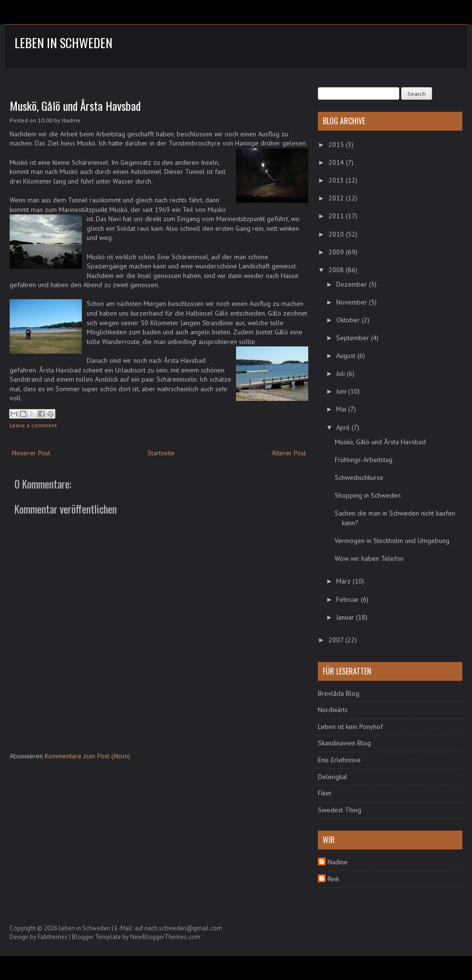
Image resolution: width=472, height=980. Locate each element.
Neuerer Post (31, 453)
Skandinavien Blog (344, 743)
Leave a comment (33, 425)
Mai (342, 409)
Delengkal (333, 777)
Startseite (161, 453)
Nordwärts (333, 710)
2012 (337, 198)
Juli (341, 373)
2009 (337, 252)
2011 (337, 216)
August (347, 356)
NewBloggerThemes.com (165, 937)
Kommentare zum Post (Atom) (87, 756)
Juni (342, 391)
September (354, 338)
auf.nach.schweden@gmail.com (178, 928)
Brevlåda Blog (339, 693)
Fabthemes (52, 937)
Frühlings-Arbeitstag (364, 460)
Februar (348, 599)
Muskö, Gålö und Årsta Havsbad (75, 106)
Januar (346, 617)
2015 (337, 145)
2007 (337, 640)
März (344, 581)
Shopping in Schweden (368, 495)
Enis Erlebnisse (339, 760)
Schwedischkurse (359, 477)
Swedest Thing (340, 810)
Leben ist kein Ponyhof (350, 727)
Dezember (353, 284)
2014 (337, 162)
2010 (337, 234)
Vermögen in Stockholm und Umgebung (392, 541)
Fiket (325, 793)
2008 (337, 270)
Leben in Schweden (63, 43)
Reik (333, 879)
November (353, 302)
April (344, 427)
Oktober (349, 320)
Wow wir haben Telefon (369, 558)
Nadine (338, 862)
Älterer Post (289, 453)
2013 (337, 180)
